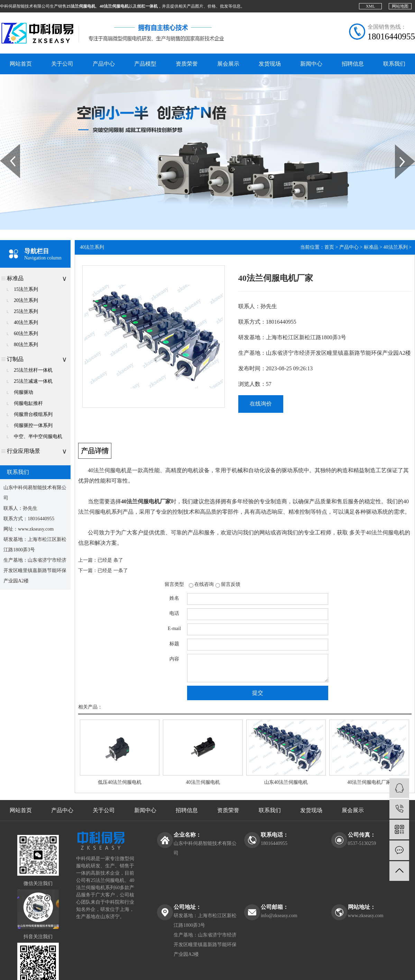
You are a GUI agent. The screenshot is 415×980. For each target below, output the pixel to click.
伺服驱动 (24, 392)
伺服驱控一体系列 (33, 425)
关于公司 (62, 64)
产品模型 (145, 64)
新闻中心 (311, 64)
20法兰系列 (26, 300)
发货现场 (270, 64)
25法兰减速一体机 (33, 381)
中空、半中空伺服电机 (38, 436)
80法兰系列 (26, 345)
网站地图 (400, 6)
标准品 (15, 278)
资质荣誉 (187, 64)
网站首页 (21, 64)
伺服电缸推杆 (28, 403)
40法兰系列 (26, 322)
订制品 (15, 359)
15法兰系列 (26, 289)
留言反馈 (231, 584)
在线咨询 (204, 584)
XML (371, 6)
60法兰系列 (26, 334)
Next (399, 147)
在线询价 (261, 404)
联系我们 (394, 64)
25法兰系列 (26, 311)
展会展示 (228, 64)
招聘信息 (353, 64)
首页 (329, 247)
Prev (4, 147)
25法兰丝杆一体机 (33, 370)
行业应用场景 (24, 451)
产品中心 (104, 64)
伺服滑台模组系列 (33, 414)
